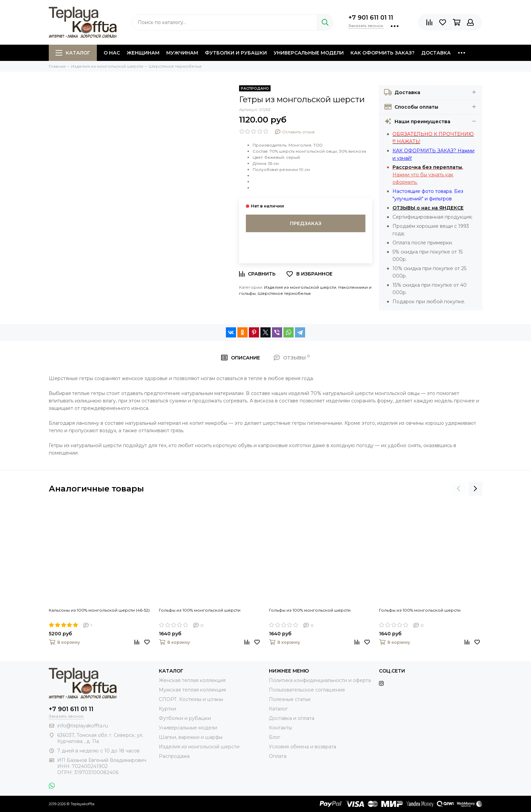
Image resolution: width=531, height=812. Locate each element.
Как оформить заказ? (383, 53)
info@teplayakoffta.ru (83, 726)
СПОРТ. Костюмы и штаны (191, 699)
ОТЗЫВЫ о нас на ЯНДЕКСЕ (428, 208)
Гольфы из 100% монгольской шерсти (200, 610)
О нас (112, 53)
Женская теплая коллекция (192, 680)
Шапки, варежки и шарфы (191, 737)
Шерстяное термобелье (284, 293)
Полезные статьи (290, 699)
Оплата (278, 756)
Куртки (167, 709)
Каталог (73, 53)
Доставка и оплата (292, 718)
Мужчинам (182, 53)
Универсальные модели (309, 53)
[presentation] (459, 489)
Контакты (280, 728)
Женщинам (143, 53)
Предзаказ (306, 223)
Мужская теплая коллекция (192, 690)
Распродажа (174, 756)
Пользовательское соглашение (307, 690)
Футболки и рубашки (236, 53)
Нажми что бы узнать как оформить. (428, 175)
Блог (275, 737)
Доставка (436, 53)
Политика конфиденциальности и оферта (320, 680)
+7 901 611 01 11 (371, 18)
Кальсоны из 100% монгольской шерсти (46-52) (99, 610)
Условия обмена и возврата (303, 747)
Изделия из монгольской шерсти (300, 287)
